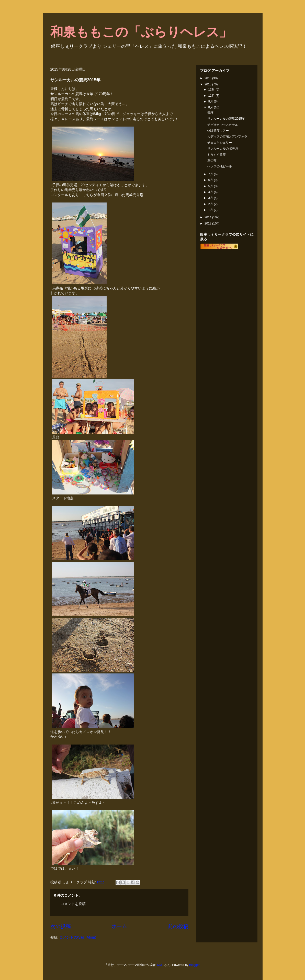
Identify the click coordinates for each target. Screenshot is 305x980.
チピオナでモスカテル (223, 125)
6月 (211, 180)
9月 (211, 102)
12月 (212, 89)
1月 (211, 210)
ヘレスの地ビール (220, 166)
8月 (211, 107)
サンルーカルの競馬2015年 (226, 119)
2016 (208, 78)
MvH (160, 965)
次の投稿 (61, 926)
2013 (208, 223)
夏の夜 (212, 161)
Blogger (194, 965)
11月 (212, 96)
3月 (211, 198)
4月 (211, 192)
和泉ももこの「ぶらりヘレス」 (141, 32)
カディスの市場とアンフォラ (227, 137)
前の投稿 (178, 926)
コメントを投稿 (73, 904)
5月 (211, 186)
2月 (211, 204)
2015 (208, 84)
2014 (208, 217)
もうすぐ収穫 (217, 155)
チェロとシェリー (220, 143)
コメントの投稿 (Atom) (78, 937)
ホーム (119, 926)
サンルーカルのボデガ (223, 149)
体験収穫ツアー (218, 131)
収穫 (210, 113)
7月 (211, 174)
